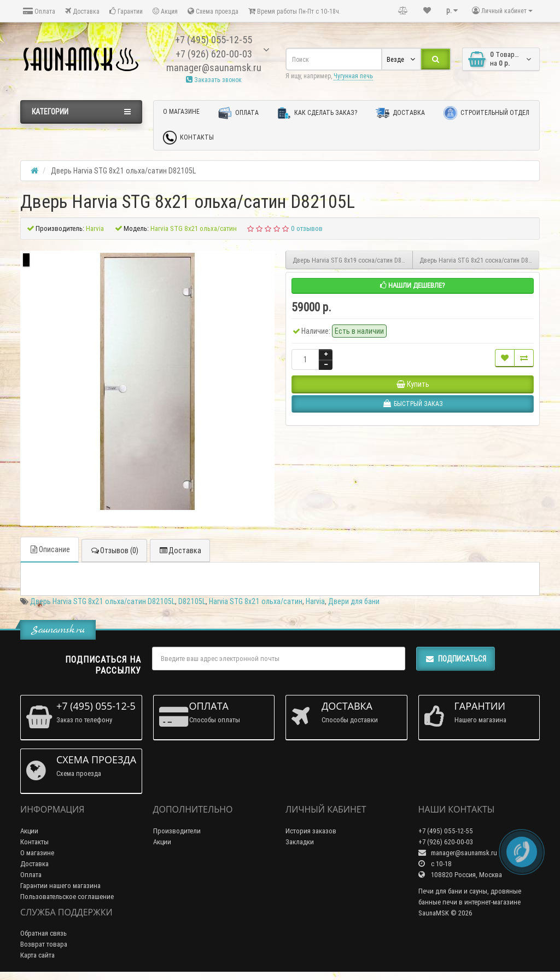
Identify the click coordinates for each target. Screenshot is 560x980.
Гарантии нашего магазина (60, 886)
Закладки (300, 842)
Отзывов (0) (114, 550)
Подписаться (456, 659)
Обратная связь (43, 933)
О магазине (181, 111)
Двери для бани (354, 601)
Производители (177, 831)
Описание (49, 549)
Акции (29, 831)
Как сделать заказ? (317, 113)
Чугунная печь (353, 76)
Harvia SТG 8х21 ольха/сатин (256, 601)
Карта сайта (37, 955)
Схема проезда (213, 11)
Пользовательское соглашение (67, 897)
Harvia (315, 601)
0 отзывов (307, 228)
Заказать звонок (214, 80)
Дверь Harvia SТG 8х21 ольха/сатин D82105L (103, 601)
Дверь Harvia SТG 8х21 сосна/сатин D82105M (480, 260)
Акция (165, 11)
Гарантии (126, 11)
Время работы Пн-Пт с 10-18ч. (294, 11)
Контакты (188, 138)
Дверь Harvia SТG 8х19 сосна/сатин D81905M (353, 260)
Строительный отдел (486, 113)
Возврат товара (44, 944)
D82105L (192, 601)
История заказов (311, 831)
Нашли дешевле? (413, 285)
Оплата (39, 11)
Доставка (82, 11)
